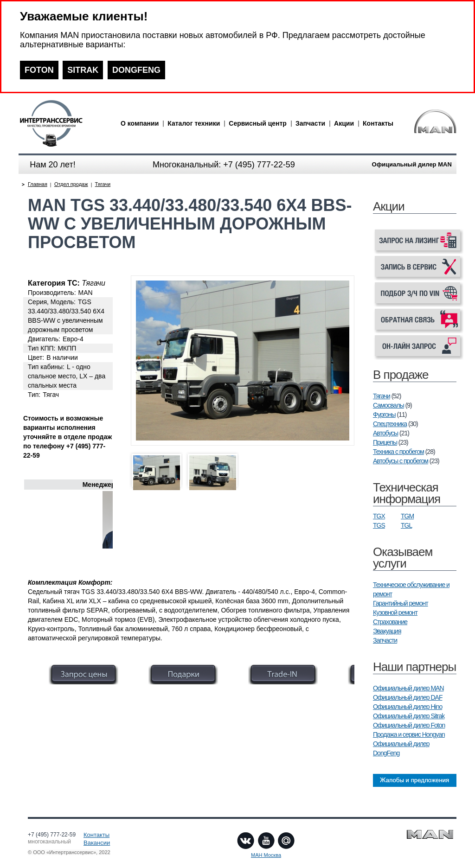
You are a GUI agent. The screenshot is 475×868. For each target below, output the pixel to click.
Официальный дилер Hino (408, 707)
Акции (344, 123)
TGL (406, 525)
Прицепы (385, 442)
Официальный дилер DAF (408, 697)
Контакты (378, 123)
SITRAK (83, 70)
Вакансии (97, 843)
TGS (379, 525)
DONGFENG (136, 70)
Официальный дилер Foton (409, 725)
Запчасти (310, 123)
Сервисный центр (258, 123)
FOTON (39, 70)
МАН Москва (266, 855)
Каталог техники (194, 123)
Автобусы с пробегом (401, 461)
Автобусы (385, 433)
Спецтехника (390, 424)
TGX (379, 516)
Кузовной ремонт (395, 613)
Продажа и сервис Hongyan (409, 734)
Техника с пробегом (398, 452)
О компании (140, 123)
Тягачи (382, 396)
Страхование (390, 622)
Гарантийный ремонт (401, 603)
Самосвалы (388, 405)
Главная (38, 184)
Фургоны (384, 415)
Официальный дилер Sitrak (409, 716)
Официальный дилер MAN (408, 688)
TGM (407, 516)
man (67, 123)
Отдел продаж (71, 184)
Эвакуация (387, 631)
